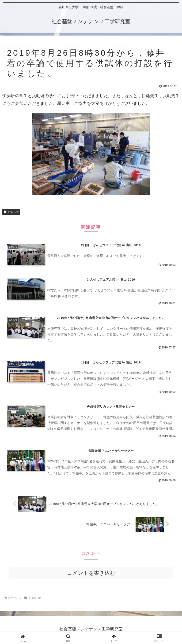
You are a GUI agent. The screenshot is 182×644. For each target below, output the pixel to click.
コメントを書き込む (91, 574)
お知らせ (11, 212)
